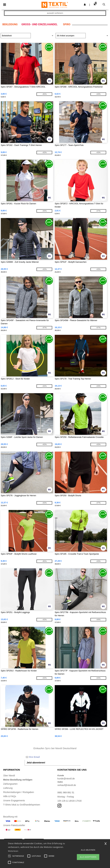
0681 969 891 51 (66, 792)
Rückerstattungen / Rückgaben (19, 792)
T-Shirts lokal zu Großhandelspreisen (22, 805)
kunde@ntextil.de (66, 779)
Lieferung (8, 788)
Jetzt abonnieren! (36, 763)
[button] (85, 4)
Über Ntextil (9, 776)
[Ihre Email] (53, 757)
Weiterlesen (13, 851)
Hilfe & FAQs (10, 796)
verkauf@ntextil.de (67, 785)
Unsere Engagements (14, 800)
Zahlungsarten (10, 784)
